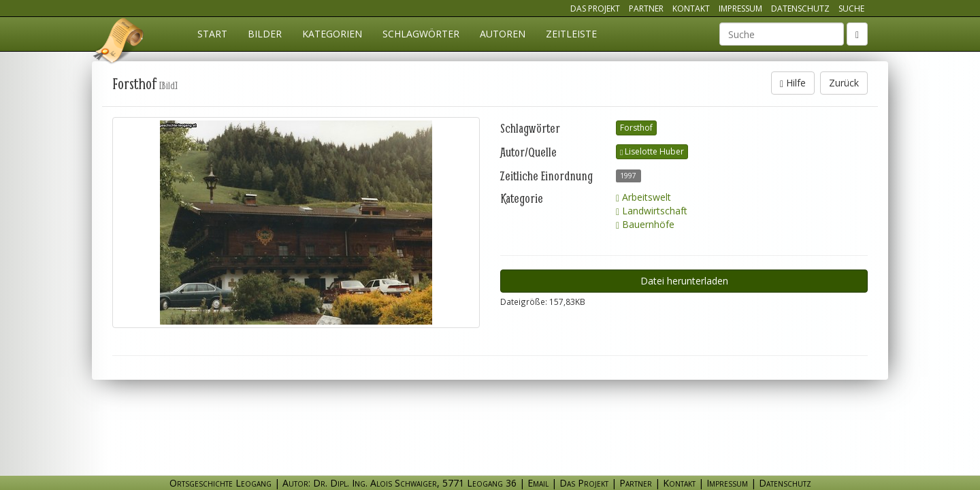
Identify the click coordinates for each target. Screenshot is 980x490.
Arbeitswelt (643, 197)
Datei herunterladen (684, 281)
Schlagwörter (421, 34)
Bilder (265, 34)
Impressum (740, 9)
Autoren (503, 34)
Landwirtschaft (652, 211)
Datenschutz (800, 9)
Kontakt (691, 9)
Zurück (844, 83)
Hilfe (793, 83)
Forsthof (636, 128)
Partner (646, 9)
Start (212, 34)
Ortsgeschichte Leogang (119, 43)
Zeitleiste (571, 34)
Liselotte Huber (652, 151)
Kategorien (332, 34)
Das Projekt (595, 9)
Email (538, 483)
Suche (851, 9)
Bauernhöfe (645, 224)
